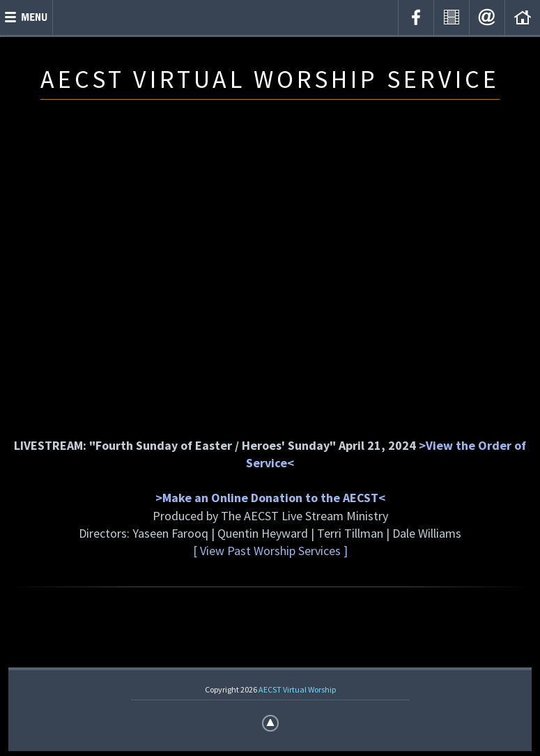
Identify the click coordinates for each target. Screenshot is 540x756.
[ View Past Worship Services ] (270, 551)
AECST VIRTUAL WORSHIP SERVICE (270, 79)
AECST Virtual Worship (297, 689)
